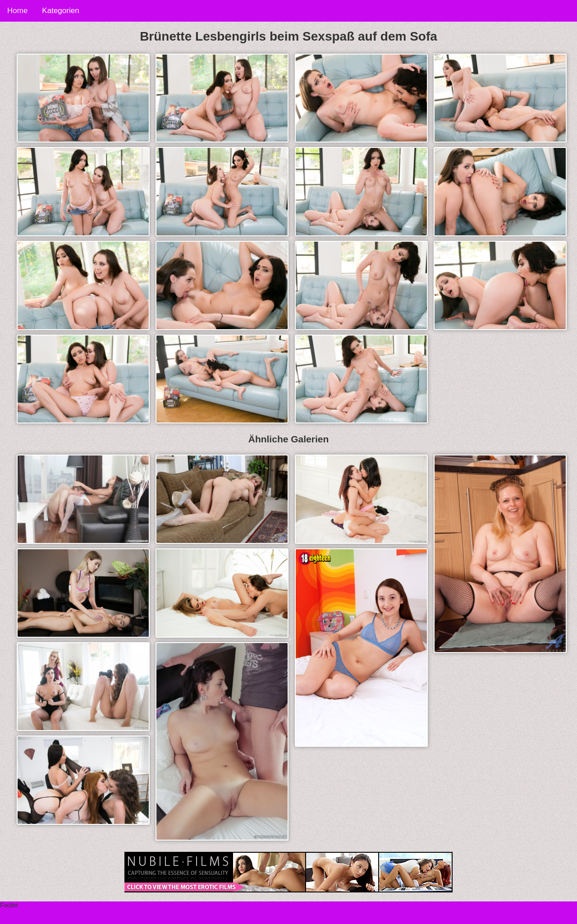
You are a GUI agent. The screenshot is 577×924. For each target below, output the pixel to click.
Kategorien (60, 11)
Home (17, 11)
